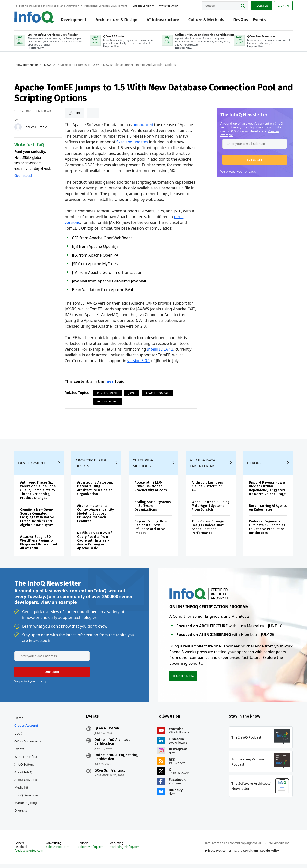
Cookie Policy (269, 854)
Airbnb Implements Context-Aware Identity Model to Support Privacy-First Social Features (96, 517)
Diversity (21, 814)
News (48, 65)
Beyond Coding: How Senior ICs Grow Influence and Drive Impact (151, 531)
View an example (58, 606)
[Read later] (93, 113)
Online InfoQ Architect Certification (112, 746)
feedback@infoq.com (29, 855)
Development (74, 20)
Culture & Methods (206, 20)
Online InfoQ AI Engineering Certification (116, 761)
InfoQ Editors (24, 768)
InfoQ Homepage (26, 65)
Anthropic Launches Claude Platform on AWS (207, 490)
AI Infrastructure (163, 20)
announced (143, 125)
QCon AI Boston (107, 732)
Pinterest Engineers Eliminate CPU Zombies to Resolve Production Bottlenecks (267, 531)
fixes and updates (132, 142)
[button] (255, 160)
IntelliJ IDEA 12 (160, 349)
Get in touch (24, 176)
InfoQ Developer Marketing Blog (27, 803)
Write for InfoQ (26, 760)
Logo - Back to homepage (34, 17)
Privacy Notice (215, 854)
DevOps (240, 20)
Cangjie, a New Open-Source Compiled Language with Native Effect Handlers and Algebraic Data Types (37, 521)
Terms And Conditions (243, 854)
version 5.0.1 (139, 361)
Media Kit (21, 791)
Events (259, 20)
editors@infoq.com (91, 851)
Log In (20, 737)
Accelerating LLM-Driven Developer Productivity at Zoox (151, 490)
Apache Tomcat (157, 393)
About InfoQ (23, 776)
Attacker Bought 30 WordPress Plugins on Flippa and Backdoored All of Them (39, 546)
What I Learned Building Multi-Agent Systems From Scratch (210, 510)
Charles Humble (35, 127)
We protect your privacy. (238, 171)
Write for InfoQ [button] (169, 6)
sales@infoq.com (58, 851)
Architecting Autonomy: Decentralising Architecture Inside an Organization (96, 492)
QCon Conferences (28, 745)
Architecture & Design (116, 20)
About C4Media (26, 784)
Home (19, 722)
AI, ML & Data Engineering (203, 467)
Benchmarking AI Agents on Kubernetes (268, 512)
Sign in (283, 6)
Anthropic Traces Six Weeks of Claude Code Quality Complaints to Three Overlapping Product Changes (38, 494)
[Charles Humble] (18, 127)
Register (261, 6)
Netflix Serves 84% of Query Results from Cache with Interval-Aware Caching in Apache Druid (94, 544)
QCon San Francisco (110, 774)
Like (78, 113)
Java (109, 381)
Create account (26, 729)
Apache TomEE (108, 401)
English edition (142, 6)
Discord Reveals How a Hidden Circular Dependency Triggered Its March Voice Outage (267, 492)
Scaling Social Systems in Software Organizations (153, 510)
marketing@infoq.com (124, 851)
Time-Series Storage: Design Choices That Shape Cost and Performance (208, 531)
